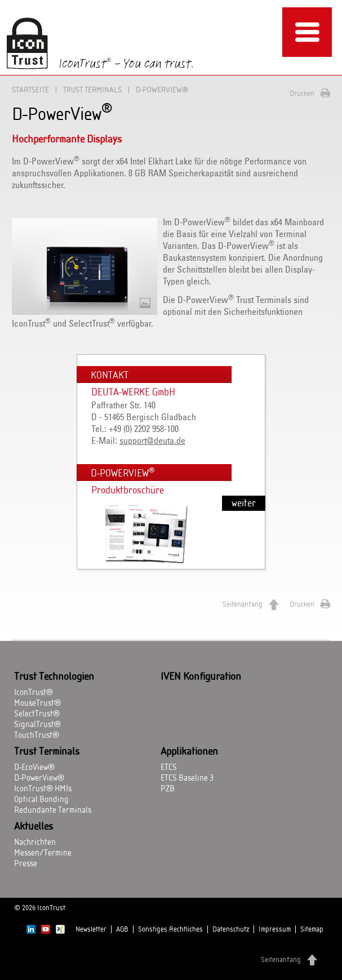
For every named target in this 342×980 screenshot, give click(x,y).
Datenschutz (231, 929)
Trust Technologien (54, 677)
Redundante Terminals (53, 810)
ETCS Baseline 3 (187, 778)
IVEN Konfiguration (201, 677)
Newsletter (91, 929)
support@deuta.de (152, 441)
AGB (122, 929)
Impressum (275, 929)
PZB (168, 789)
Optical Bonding (41, 800)
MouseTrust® (37, 703)
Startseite (30, 90)
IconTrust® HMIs (43, 789)
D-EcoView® (34, 768)
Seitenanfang (243, 604)
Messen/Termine (43, 853)
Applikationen (189, 752)
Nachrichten (35, 843)
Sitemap (312, 929)
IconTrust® (34, 693)
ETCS (169, 768)
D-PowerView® (39, 778)
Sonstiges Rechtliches (170, 929)
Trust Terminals (92, 90)
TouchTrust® (37, 736)
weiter (244, 503)
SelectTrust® (37, 714)
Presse (26, 864)
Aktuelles (34, 827)
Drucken (302, 93)
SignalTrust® (37, 725)
